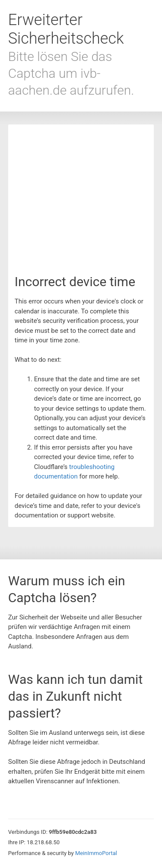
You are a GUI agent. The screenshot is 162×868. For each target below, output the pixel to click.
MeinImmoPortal (96, 853)
